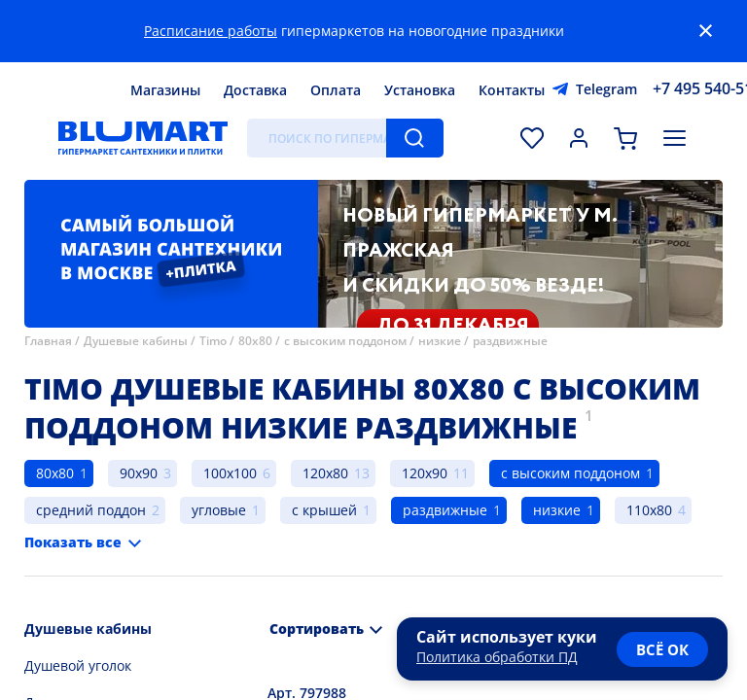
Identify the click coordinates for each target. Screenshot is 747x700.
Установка (420, 90)
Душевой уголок (78, 665)
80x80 (255, 341)
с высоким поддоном (345, 341)
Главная (48, 341)
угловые (219, 510)
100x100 (230, 473)
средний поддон (91, 510)
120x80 (325, 473)
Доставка (255, 90)
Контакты (512, 90)
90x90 (139, 473)
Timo (213, 341)
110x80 (649, 510)
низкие (440, 341)
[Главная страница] (143, 138)
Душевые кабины (136, 341)
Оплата (336, 90)
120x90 (425, 473)
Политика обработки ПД (497, 657)
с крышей (324, 510)
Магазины (165, 90)
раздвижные (510, 341)
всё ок (662, 649)
